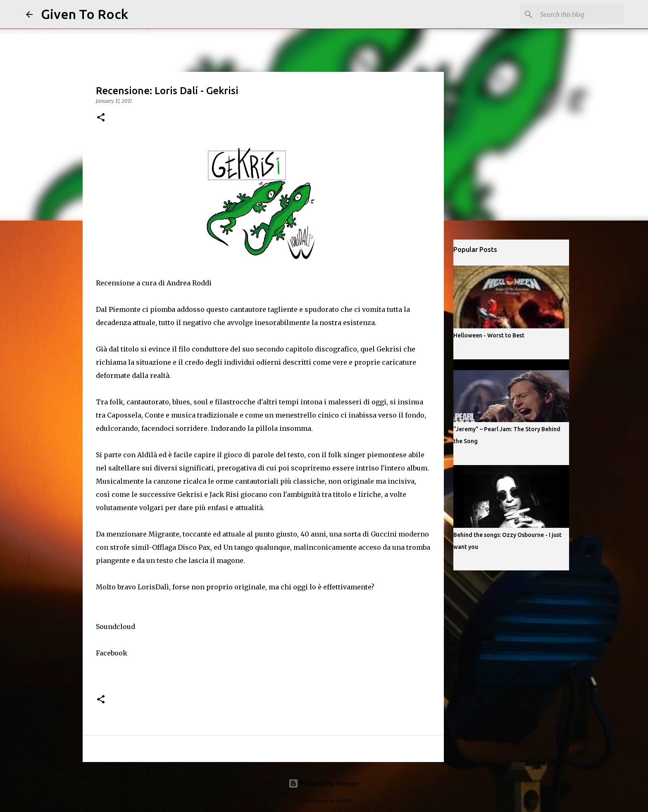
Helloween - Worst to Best (489, 335)
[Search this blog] (580, 14)
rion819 (344, 800)
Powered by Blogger (324, 784)
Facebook (112, 653)
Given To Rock (85, 14)
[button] (101, 118)
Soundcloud (116, 627)
